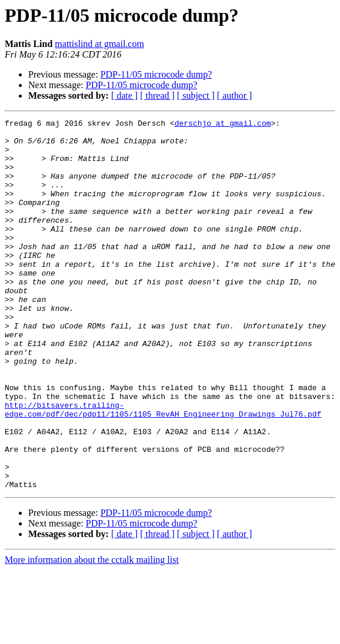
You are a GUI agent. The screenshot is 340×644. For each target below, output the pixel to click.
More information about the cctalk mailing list (92, 634)
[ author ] (235, 95)
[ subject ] (196, 95)
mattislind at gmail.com (99, 44)
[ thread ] (157, 95)
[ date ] (124, 95)
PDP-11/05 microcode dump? (156, 74)
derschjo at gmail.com (223, 125)
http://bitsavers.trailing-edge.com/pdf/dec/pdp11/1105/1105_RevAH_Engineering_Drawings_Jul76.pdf (163, 468)
